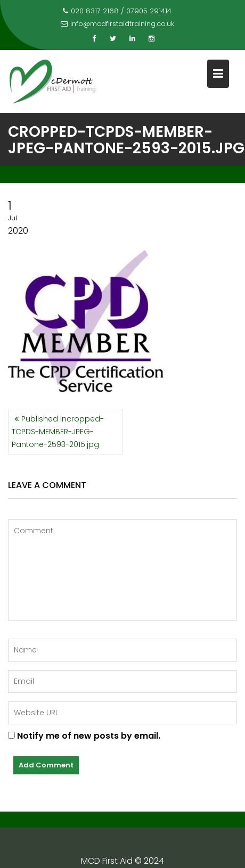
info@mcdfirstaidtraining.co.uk (117, 24)
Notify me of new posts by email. (89, 736)
